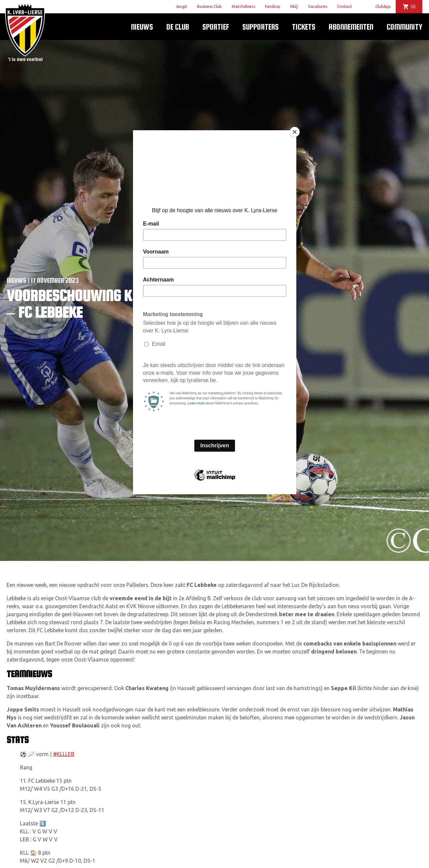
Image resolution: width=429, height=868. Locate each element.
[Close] (295, 132)
